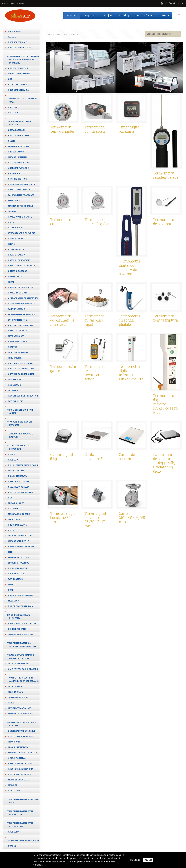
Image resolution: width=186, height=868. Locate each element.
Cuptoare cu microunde (21, 374)
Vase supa (13, 832)
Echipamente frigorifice (21, 314)
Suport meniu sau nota (21, 634)
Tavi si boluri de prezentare (23, 396)
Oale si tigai (15, 31)
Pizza (11, 222)
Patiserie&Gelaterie (19, 163)
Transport (14, 742)
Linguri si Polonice (18, 563)
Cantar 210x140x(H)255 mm (132, 517)
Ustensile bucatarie (19, 260)
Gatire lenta (15, 276)
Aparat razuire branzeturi (23, 298)
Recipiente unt (16, 471)
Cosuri (12, 454)
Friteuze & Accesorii (19, 146)
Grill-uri (13, 113)
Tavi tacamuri (16, 579)
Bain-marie (14, 173)
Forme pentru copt (19, 557)
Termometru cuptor (61, 221)
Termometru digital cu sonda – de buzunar (129, 267)
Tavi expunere (15, 401)
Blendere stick (16, 249)
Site (10, 552)
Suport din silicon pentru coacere (22, 724)
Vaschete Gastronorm (21, 769)
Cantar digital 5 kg (62, 456)
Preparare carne (17, 525)
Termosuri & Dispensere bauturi (20, 435)
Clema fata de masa (19, 487)
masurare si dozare (19, 514)
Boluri (12, 530)
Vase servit (14, 460)
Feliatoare (14, 201)
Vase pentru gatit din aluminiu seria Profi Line (22, 645)
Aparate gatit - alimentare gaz (22, 100)
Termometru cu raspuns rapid (95, 320)
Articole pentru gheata (21, 369)
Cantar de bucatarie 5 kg (96, 456)
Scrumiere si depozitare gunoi (20, 412)
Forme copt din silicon (21, 714)
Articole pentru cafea (20, 492)
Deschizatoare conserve (22, 731)
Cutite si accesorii (18, 271)
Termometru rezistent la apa (166, 175)
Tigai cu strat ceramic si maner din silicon (21, 657)
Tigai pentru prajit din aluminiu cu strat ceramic (23, 679)
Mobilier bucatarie (18, 780)
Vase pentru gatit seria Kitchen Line (20, 825)
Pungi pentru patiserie (21, 595)
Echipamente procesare (21, 195)
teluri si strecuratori (20, 536)
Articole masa (16, 152)
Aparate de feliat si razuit (22, 266)
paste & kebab (16, 228)
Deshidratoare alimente (21, 304)
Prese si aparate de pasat (22, 547)
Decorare (13, 509)
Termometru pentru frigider (62, 129)
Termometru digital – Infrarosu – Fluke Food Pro (131, 372)
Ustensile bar (16, 239)
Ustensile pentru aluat (21, 287)
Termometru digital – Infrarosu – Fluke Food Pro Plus (165, 403)
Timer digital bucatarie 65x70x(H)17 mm (95, 519)
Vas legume (14, 385)
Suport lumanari (18, 157)
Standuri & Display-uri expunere (20, 423)
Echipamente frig (18, 320)
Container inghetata (20, 774)
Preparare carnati (18, 342)
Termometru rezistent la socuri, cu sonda (95, 372)
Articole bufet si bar (20, 48)
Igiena (11, 244)
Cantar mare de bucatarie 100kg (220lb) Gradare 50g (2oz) (164, 462)
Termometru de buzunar (164, 221)
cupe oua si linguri (18, 481)
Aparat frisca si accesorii (22, 624)
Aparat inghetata (18, 293)
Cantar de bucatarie (127, 456)
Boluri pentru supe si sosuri (24, 465)
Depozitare (14, 791)
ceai (10, 498)
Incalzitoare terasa (19, 74)
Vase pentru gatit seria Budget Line (20, 813)
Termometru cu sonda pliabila (129, 320)
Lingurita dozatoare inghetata (19, 617)
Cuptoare (13, 107)
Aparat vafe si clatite (20, 217)
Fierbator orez (16, 336)
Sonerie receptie (17, 629)
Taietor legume (16, 309)
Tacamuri (13, 390)
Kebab (11, 282)
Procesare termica (18, 90)
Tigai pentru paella (19, 664)
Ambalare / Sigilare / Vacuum (23, 840)
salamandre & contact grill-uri (20, 123)
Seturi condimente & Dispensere (19, 447)
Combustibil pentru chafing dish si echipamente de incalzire (23, 60)
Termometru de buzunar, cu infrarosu (62, 320)
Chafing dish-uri (17, 179)
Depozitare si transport (21, 736)
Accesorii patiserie (18, 168)
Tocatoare (14, 519)
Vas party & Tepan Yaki (20, 325)
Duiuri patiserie (16, 574)
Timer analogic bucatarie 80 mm (63, 517)
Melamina (13, 601)
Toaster (12, 347)
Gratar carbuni (17, 130)
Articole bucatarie (18, 135)
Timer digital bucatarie (130, 129)
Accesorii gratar (17, 85)
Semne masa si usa (18, 697)
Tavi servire (14, 380)
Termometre (15, 358)
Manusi (12, 585)
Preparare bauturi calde (22, 184)
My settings (134, 860)
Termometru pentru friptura (166, 318)
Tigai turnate (15, 692)
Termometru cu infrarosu (95, 129)
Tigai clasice (15, 686)
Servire (12, 211)
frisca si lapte (16, 503)
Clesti (11, 141)
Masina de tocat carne (21, 206)
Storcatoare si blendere (21, 233)
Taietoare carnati (18, 352)
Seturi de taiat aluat (19, 708)
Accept (148, 860)
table (11, 703)
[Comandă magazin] (163, 34)
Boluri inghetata (17, 476)
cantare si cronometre (21, 363)
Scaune (12, 846)
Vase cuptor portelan (20, 763)
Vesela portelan (17, 758)
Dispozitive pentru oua (21, 606)
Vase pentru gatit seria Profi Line (23, 801)
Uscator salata (17, 255)
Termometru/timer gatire (66, 368)
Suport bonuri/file (18, 541)
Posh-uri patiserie (18, 568)
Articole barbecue (18, 68)
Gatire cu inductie (18, 331)
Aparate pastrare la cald (22, 190)
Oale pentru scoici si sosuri (23, 669)
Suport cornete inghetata (23, 753)
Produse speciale (18, 42)
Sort (11, 590)
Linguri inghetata (18, 747)
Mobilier (13, 785)
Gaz (10, 79)
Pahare (12, 37)
